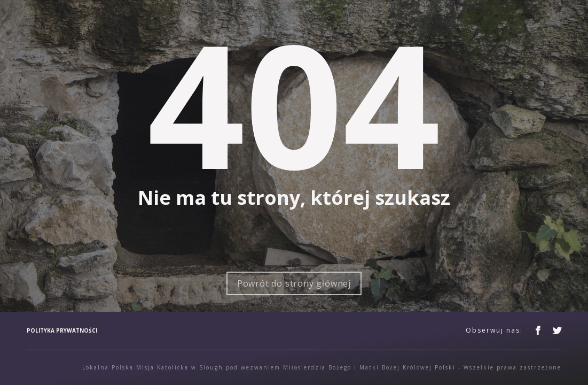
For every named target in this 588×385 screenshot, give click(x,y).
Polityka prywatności (62, 330)
